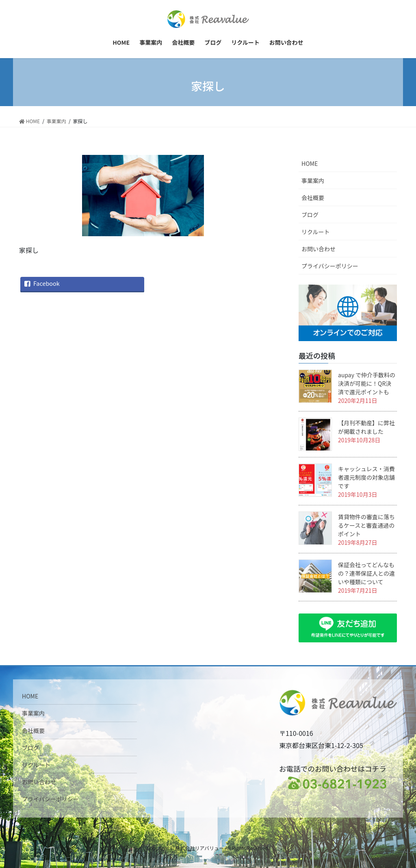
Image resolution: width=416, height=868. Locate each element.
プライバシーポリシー (330, 266)
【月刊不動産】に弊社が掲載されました (366, 427)
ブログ (310, 215)
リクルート (316, 232)
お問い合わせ (318, 249)
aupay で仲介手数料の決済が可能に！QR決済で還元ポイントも (367, 383)
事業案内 (313, 181)
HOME (310, 163)
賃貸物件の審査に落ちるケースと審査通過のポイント (366, 525)
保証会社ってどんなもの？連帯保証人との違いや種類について (366, 573)
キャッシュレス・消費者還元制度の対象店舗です (366, 477)
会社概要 (313, 198)
